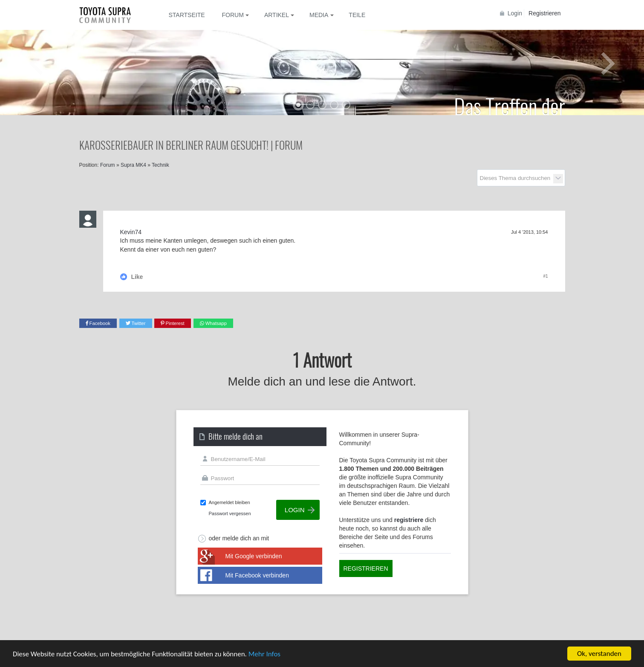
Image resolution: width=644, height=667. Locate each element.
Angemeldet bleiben (230, 502)
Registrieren (544, 13)
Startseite (187, 15)
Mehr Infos (264, 654)
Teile (357, 15)
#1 (545, 276)
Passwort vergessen (230, 513)
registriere (409, 520)
